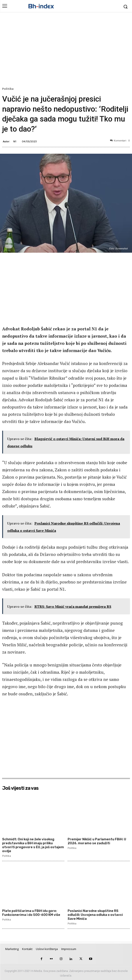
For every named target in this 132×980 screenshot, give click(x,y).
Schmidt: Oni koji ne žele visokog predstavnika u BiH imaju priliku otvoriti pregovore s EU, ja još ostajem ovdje (33, 845)
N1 (15, 141)
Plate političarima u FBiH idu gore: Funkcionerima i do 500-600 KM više (31, 913)
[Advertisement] (66, 51)
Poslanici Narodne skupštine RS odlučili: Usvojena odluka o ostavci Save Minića (95, 915)
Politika (9, 89)
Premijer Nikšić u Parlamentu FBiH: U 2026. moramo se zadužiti (97, 841)
